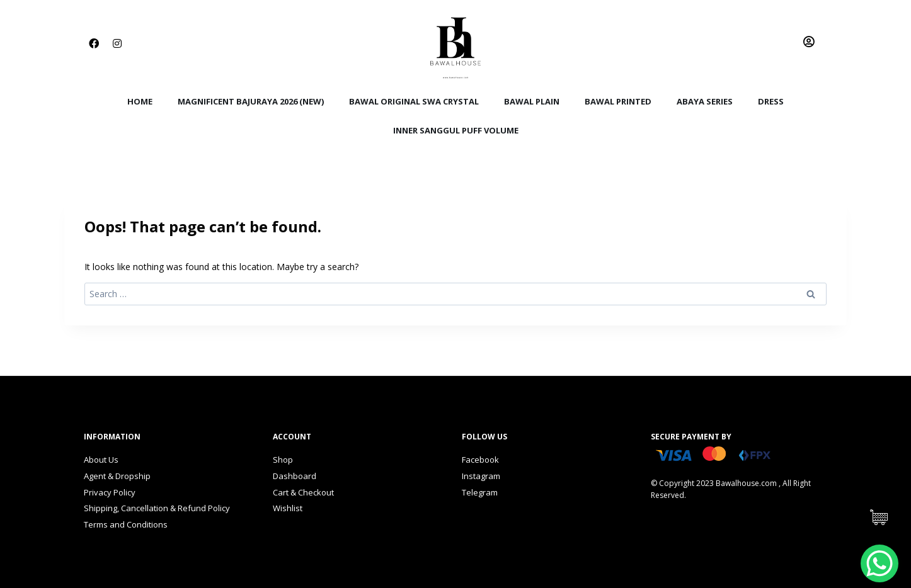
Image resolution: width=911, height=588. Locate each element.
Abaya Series (705, 101)
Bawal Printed (618, 101)
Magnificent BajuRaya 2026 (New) (251, 101)
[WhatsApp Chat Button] (879, 563)
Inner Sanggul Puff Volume (456, 130)
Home (140, 101)
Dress (771, 101)
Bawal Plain (532, 101)
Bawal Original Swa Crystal (414, 101)
